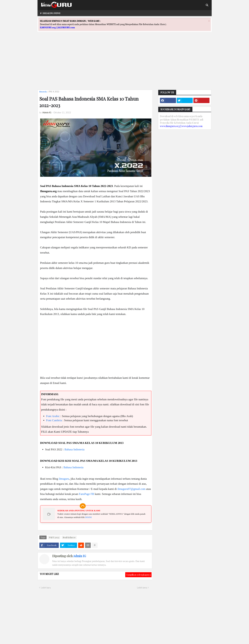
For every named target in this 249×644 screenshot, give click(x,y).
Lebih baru (46, 588)
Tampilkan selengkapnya (138, 575)
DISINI (88, 517)
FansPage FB (86, 494)
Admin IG (80, 556)
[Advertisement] (125, 64)
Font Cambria (54, 420)
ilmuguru (64, 479)
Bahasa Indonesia (74, 449)
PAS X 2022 (54, 92)
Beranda (43, 92)
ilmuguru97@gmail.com (131, 489)
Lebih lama (142, 588)
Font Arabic (53, 416)
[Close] (209, 21)
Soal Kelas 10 (69, 537)
